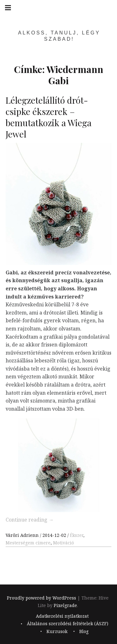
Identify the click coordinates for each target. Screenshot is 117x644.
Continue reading (30, 520)
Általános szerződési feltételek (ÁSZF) (68, 623)
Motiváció (63, 543)
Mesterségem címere (28, 543)
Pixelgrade (65, 605)
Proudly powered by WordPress (41, 598)
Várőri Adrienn (23, 535)
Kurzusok (57, 631)
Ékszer (77, 535)
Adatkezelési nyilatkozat (62, 616)
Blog (84, 631)
